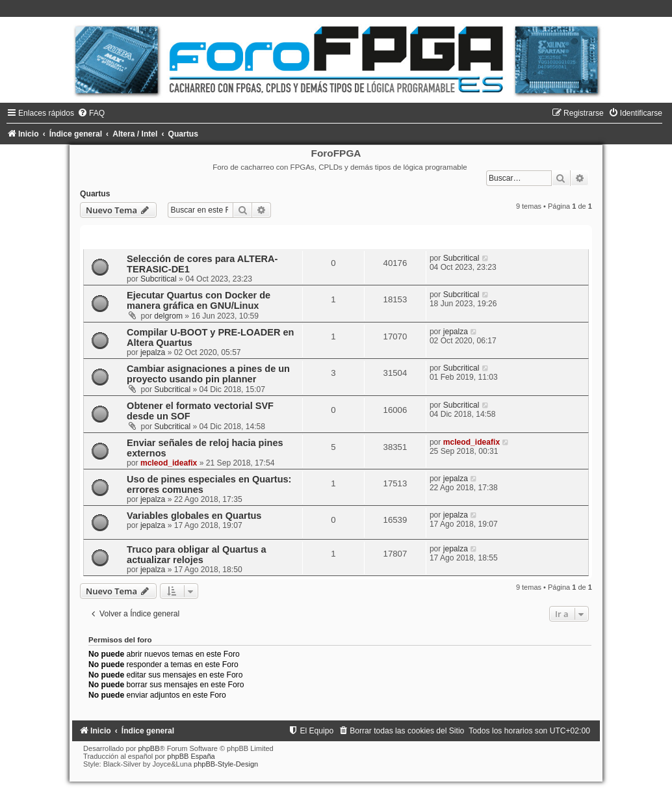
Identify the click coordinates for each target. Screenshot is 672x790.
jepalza (153, 352)
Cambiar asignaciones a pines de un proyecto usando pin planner (208, 374)
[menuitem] (91, 113)
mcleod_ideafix (169, 463)
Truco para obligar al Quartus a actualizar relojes (197, 555)
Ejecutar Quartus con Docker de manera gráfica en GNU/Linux (199, 300)
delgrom (168, 316)
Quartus (95, 194)
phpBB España (191, 756)
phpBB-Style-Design (226, 764)
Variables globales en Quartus (194, 516)
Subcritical (159, 279)
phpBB (149, 748)
